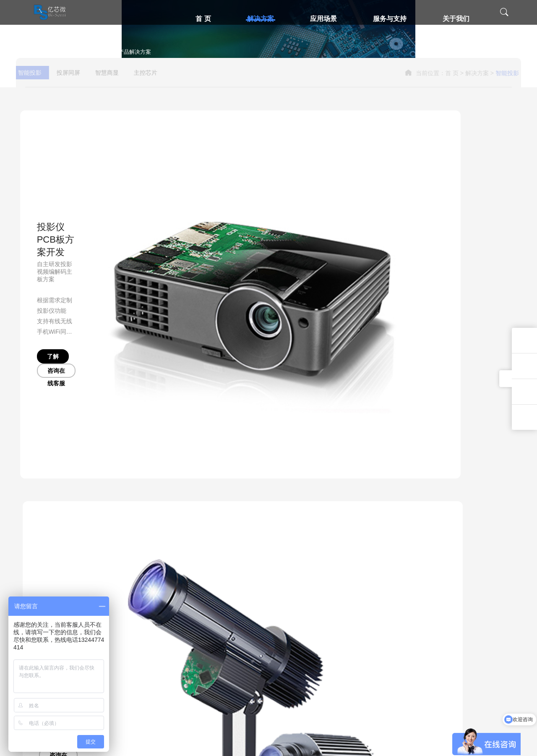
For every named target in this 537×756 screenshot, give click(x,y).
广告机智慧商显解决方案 (201, 618)
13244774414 (495, 614)
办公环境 (356, 645)
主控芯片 (160, 187)
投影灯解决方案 (318, 241)
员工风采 (356, 659)
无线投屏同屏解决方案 (120, 618)
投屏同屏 (83, 187)
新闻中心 (356, 672)
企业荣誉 (356, 632)
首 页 (207, 19)
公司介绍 (356, 618)
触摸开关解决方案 (193, 659)
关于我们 (460, 19)
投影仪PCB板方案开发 (75, 241)
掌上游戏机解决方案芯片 (201, 645)
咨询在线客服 (99, 325)
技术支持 (306, 618)
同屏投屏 (261, 632)
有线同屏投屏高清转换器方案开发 (132, 645)
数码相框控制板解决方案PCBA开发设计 (218, 632)
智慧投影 (261, 618)
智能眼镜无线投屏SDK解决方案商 (132, 632)
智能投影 (44, 187)
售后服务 (306, 632)
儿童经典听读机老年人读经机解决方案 (216, 712)
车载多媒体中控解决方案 (201, 672)
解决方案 (265, 19)
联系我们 (356, 685)
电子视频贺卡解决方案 (198, 685)
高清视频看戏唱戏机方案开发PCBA (212, 699)
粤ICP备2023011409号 (360, 743)
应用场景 (328, 19)
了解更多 (48, 325)
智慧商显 (122, 187)
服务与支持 (394, 19)
